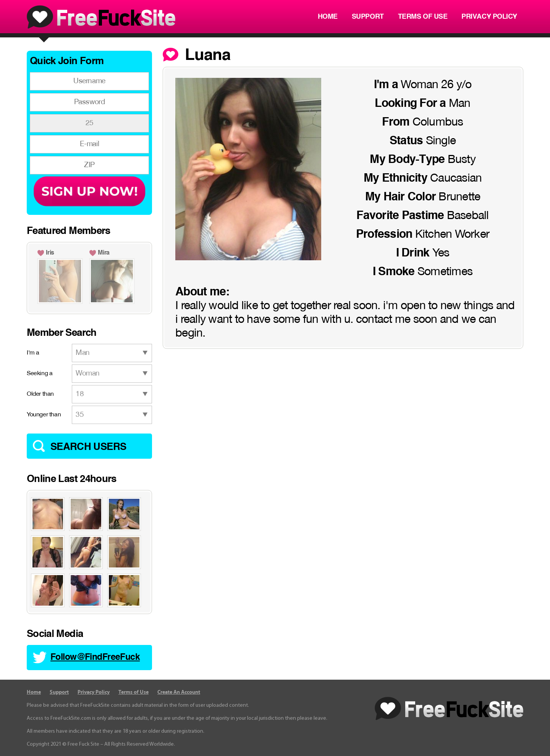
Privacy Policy (489, 17)
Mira (104, 253)
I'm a (33, 353)
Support (368, 17)
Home (328, 17)
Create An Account (179, 692)
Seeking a (40, 374)
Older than (40, 394)
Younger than (44, 415)
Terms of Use (423, 17)
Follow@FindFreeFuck (95, 657)
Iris (50, 253)
